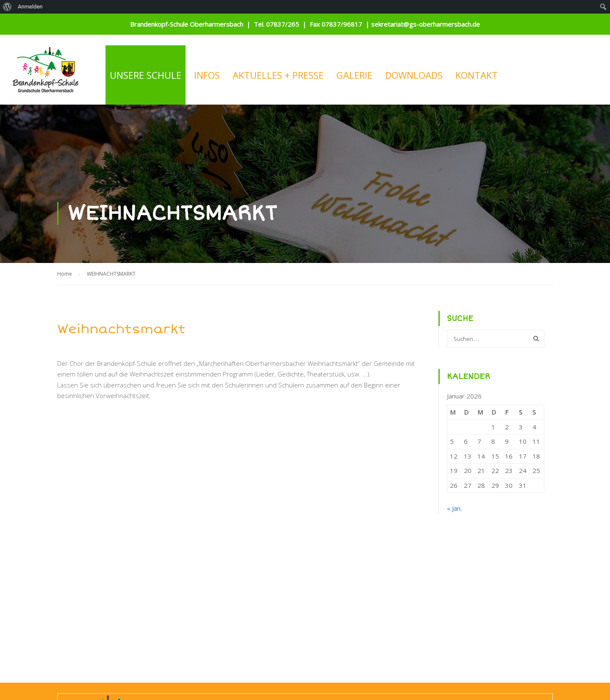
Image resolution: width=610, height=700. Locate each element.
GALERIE (354, 75)
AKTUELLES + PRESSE (278, 75)
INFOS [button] (207, 75)
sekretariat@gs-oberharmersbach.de (426, 24)
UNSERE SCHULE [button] (146, 75)
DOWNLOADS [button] (414, 75)
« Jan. (454, 508)
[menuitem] (7, 7)
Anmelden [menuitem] (30, 7)
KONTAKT (477, 75)
